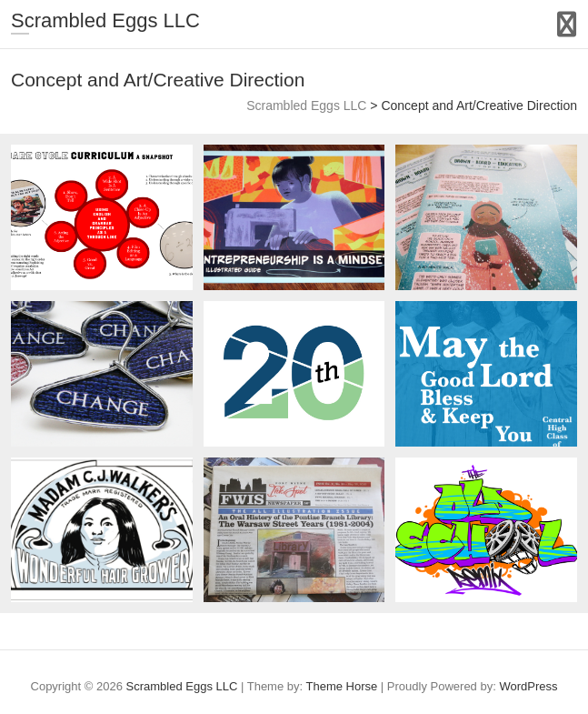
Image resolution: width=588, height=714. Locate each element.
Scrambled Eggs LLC (105, 20)
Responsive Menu (567, 24)
